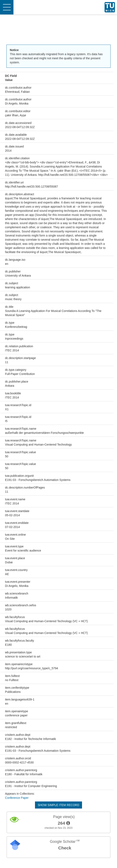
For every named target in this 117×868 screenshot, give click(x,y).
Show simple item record (58, 805)
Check (65, 848)
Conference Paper (17, 798)
